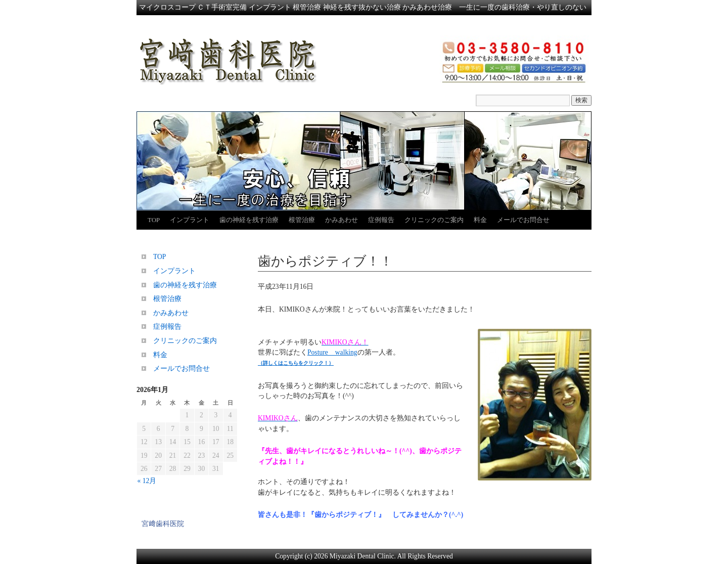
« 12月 (147, 481)
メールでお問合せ (523, 220)
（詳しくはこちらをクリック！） (296, 363)
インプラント (190, 220)
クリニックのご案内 (434, 220)
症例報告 (381, 220)
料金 (480, 220)
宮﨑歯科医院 (163, 524)
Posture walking (332, 352)
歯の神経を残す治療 (249, 220)
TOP (154, 220)
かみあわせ (342, 220)
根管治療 (302, 220)
